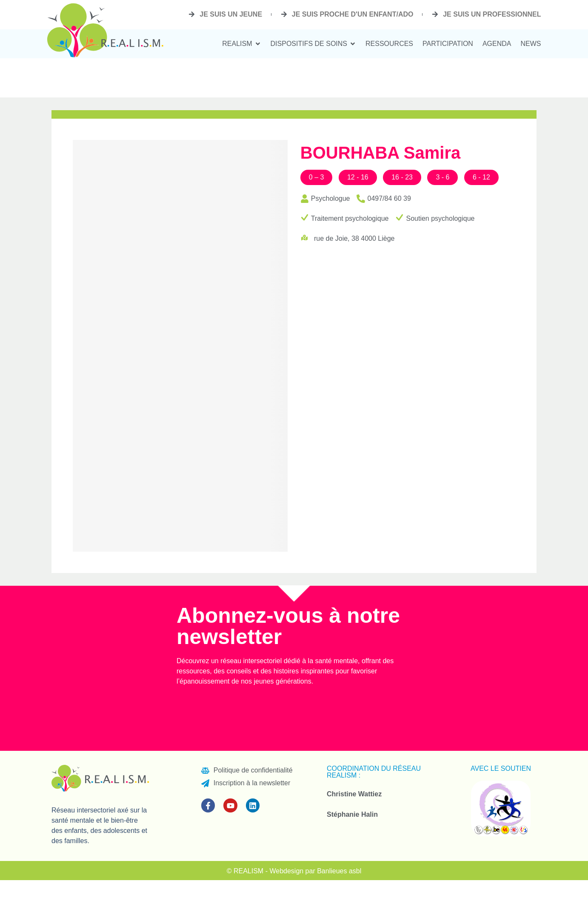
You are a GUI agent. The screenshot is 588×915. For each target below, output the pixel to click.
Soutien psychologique (440, 218)
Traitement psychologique (350, 218)
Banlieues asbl (339, 871)
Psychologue (331, 198)
